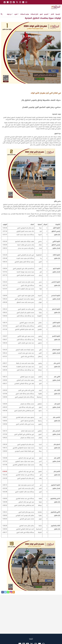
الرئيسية (58, 14)
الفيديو (47, 14)
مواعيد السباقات (25, 14)
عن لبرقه (10, 14)
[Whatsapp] (8, 592)
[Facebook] (3, 592)
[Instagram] (11, 592)
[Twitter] (5, 592)
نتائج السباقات (34, 14)
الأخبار (52, 14)
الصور (41, 14)
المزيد (16, 14)
